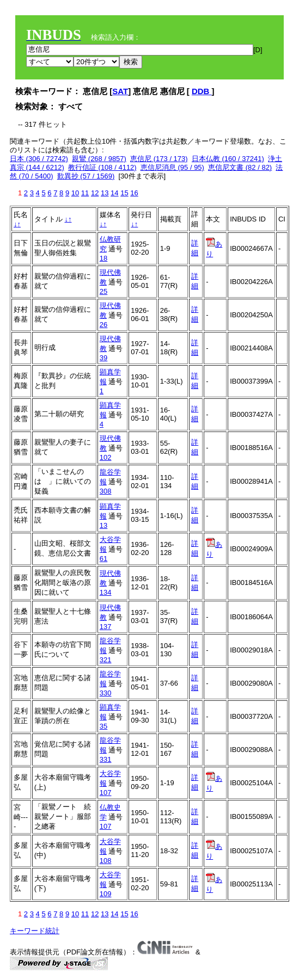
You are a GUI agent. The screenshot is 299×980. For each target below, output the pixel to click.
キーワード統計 (35, 931)
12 (95, 193)
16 (134, 193)
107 (106, 793)
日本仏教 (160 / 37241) (228, 159)
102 (106, 457)
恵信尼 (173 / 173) (159, 159)
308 (106, 491)
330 (106, 693)
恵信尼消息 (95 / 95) (172, 167)
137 (106, 627)
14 (114, 193)
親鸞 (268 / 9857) (99, 159)
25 (103, 291)
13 (105, 193)
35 (103, 726)
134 (106, 592)
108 (106, 861)
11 (85, 193)
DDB (202, 91)
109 (106, 894)
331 (106, 759)
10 (75, 193)
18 (103, 258)
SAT (120, 91)
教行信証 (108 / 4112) (102, 167)
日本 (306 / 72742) (39, 159)
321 (106, 660)
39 (103, 358)
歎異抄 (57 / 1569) (86, 176)
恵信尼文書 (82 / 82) (240, 167)
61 (103, 559)
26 (103, 325)
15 (124, 193)
